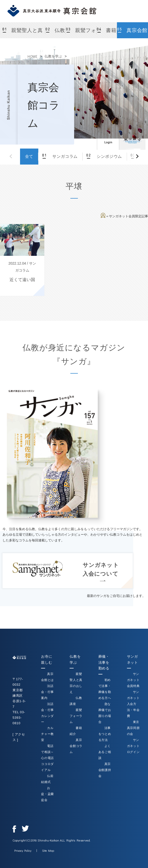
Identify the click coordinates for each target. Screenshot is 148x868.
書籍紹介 (109, 33)
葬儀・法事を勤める (104, 662)
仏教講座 (58, 33)
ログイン (108, 139)
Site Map (48, 850)
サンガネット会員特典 (133, 680)
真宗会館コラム (136, 33)
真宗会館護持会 (105, 770)
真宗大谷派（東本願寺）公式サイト (132, 139)
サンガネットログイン (133, 746)
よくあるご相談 (105, 752)
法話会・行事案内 (47, 692)
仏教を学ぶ (53, 56)
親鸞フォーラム (85, 33)
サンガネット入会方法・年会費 (133, 704)
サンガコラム (64, 156)
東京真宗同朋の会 (133, 728)
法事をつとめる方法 (105, 734)
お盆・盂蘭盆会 (47, 794)
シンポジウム (109, 156)
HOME (33, 56)
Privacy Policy (23, 850)
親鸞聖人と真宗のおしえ (26, 33)
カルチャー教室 (47, 734)
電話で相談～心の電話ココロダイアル (47, 758)
